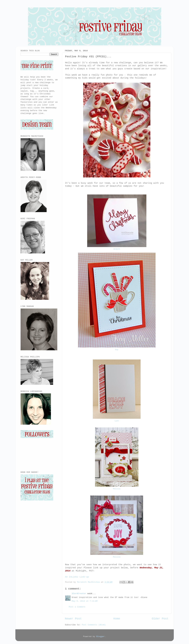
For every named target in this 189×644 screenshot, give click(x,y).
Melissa (117, 489)
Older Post (160, 619)
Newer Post (73, 619)
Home (117, 619)
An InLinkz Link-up (77, 577)
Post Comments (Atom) (94, 625)
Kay (117, 350)
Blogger (101, 637)
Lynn (117, 421)
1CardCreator (79, 594)
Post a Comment (77, 607)
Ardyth (117, 249)
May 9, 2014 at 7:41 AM (85, 601)
